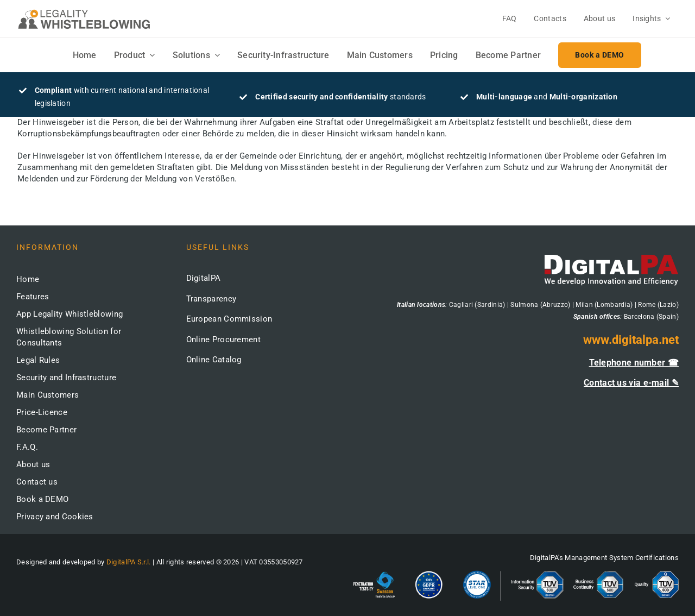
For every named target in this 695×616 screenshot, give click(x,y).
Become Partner (46, 430)
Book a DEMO (42, 499)
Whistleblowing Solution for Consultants (69, 337)
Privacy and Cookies (55, 517)
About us (33, 464)
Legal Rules (38, 360)
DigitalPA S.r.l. (129, 562)
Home (28, 279)
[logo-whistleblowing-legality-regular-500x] (84, 11)
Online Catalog (214, 360)
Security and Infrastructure (66, 378)
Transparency (211, 299)
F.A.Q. (27, 447)
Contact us (37, 482)
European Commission (229, 319)
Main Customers (48, 395)
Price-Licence (42, 412)
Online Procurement (223, 340)
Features (33, 297)
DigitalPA (204, 278)
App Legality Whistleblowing (69, 314)
